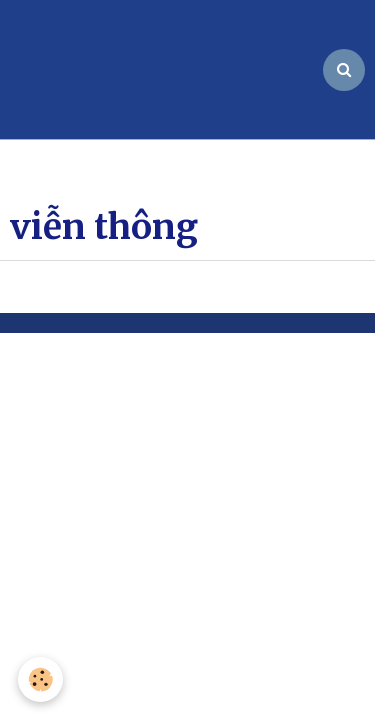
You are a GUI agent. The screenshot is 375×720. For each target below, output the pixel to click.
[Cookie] (40, 679)
